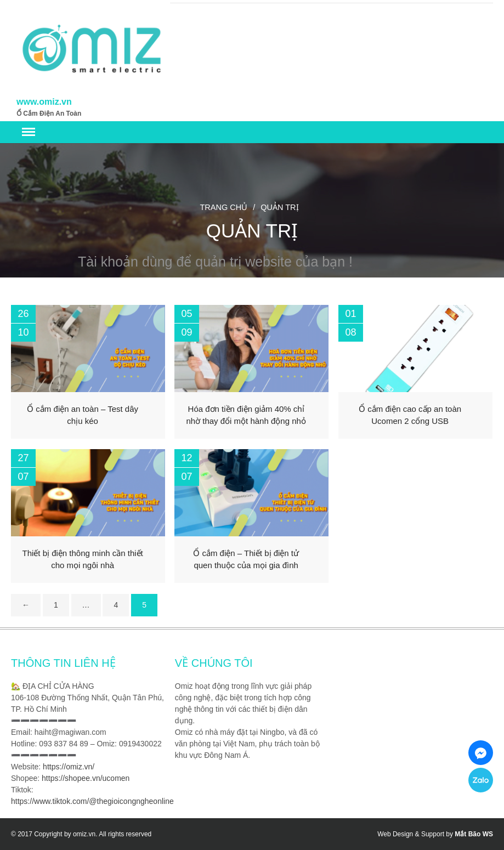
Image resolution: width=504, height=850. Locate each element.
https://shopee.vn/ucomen (86, 778)
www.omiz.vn (44, 102)
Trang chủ (223, 207)
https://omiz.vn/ (69, 767)
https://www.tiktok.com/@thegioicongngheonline (92, 801)
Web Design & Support (411, 834)
